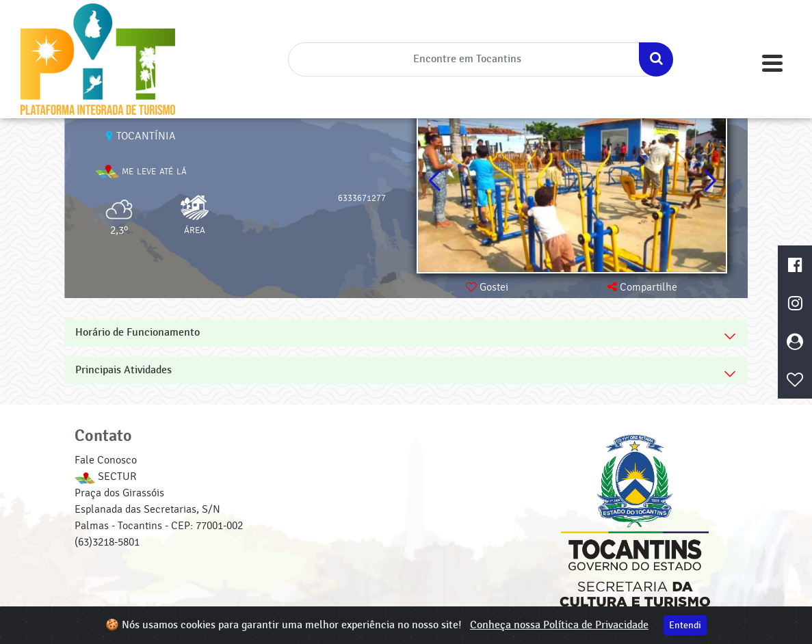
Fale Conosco (106, 460)
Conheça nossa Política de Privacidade (559, 625)
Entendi (685, 625)
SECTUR (105, 477)
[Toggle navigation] (772, 63)
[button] (710, 181)
